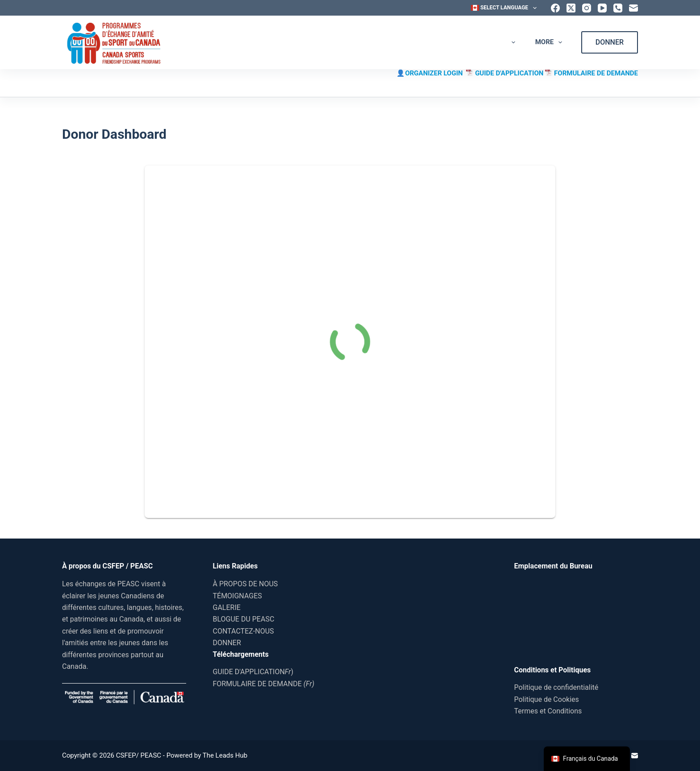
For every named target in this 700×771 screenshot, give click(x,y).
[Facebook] (555, 8)
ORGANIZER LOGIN (435, 73)
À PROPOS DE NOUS (284, 42)
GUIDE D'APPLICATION (510, 73)
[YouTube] (602, 8)
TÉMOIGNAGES (358, 42)
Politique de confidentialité (556, 687)
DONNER (610, 42)
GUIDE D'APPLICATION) (253, 672)
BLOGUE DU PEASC (486, 42)
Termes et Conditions (548, 711)
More (551, 42)
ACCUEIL (220, 42)
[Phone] (618, 8)
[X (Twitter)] (571, 8)
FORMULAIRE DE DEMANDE (596, 73)
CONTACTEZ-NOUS (244, 631)
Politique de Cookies (547, 699)
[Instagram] (587, 8)
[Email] (633, 8)
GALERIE (421, 42)
